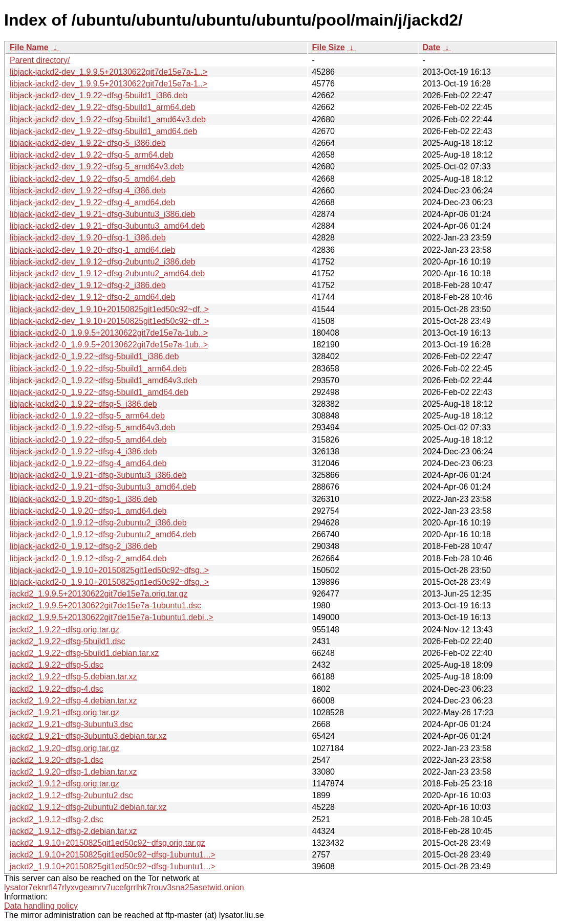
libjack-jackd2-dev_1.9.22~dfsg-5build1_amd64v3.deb (108, 119)
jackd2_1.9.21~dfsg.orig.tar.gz (64, 712)
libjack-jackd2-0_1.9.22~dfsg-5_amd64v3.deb (92, 427)
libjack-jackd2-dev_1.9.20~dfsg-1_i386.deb (88, 238)
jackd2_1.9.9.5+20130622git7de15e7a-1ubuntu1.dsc (105, 606)
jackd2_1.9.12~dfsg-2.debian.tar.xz (73, 831)
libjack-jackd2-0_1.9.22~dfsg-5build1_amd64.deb (99, 392)
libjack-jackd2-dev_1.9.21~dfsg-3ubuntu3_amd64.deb (107, 226)
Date (432, 47)
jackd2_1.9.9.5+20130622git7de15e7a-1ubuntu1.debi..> (112, 617)
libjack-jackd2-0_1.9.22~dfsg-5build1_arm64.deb (98, 369)
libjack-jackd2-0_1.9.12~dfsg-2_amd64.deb (88, 558)
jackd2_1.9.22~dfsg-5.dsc (57, 665)
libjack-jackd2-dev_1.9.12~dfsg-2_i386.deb (88, 285)
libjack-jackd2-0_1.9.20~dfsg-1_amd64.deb (88, 511)
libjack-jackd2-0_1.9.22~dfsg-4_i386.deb (83, 452)
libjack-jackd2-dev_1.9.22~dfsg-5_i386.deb (88, 143)
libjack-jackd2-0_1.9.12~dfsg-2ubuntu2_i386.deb (98, 523)
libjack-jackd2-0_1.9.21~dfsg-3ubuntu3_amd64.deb (103, 487)
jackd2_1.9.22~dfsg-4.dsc (57, 689)
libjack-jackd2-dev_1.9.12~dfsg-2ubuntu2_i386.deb (102, 262)
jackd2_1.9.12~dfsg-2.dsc (57, 819)
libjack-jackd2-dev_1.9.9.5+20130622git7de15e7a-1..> (109, 72)
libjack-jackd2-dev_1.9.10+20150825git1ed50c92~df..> (109, 309)
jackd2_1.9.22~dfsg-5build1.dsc (68, 641)
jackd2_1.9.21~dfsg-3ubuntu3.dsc (71, 724)
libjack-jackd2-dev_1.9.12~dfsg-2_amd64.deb (92, 297)
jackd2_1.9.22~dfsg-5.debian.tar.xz (73, 677)
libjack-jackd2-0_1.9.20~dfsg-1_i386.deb (83, 499)
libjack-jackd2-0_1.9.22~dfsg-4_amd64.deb (88, 463)
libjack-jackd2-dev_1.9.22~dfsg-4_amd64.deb (92, 202)
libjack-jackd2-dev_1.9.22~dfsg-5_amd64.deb (92, 179)
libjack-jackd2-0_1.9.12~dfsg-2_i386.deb (83, 546)
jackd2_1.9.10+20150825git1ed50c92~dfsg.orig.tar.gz (107, 843)
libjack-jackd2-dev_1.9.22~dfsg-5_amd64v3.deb (97, 167)
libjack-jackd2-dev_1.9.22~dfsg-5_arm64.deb (92, 155)
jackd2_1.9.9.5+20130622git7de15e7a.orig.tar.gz (99, 594)
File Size (329, 47)
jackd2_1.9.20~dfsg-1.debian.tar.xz (73, 772)
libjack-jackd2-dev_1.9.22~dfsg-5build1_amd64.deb (103, 131)
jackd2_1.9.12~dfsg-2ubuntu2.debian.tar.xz (88, 807)
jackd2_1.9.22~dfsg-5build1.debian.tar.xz (84, 653)
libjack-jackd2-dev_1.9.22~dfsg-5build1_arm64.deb (102, 107)
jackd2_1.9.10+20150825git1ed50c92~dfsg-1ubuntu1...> (113, 855)
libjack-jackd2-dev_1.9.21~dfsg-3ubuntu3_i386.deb (102, 214)
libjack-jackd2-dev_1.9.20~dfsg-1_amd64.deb (92, 250)
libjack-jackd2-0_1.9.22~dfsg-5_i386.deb (83, 404)
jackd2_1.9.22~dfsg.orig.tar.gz (64, 630)
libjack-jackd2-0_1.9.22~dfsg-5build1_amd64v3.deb (103, 380)
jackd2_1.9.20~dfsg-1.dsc (57, 760)
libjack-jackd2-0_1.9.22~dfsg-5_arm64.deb (87, 416)
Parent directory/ (40, 60)
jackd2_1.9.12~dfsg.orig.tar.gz (64, 784)
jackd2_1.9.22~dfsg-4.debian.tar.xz (73, 701)
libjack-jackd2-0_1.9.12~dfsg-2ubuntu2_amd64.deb (103, 534)
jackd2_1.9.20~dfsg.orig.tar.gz (64, 748)
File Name (29, 47)
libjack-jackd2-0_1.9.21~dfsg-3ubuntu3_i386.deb (98, 475)
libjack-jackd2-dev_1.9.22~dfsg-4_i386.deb (88, 191)
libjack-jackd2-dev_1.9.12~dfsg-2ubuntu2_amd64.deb (107, 273)
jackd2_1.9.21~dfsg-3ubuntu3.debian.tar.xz (88, 736)
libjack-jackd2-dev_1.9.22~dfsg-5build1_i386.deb (99, 95)
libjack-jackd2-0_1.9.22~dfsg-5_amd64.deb (88, 440)
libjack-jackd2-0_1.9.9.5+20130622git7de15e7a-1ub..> (109, 333)
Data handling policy (41, 906)
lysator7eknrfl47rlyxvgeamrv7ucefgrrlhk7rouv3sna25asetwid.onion (124, 887)
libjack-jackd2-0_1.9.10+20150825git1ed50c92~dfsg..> (109, 570)
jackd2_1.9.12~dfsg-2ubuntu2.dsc (71, 795)
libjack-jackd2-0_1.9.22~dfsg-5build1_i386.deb (94, 356)
